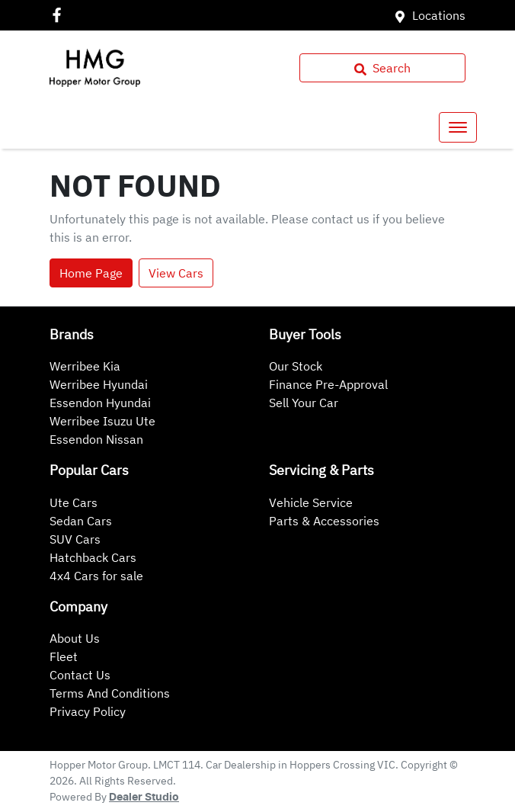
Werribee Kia (85, 366)
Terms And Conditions (110, 693)
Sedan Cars (81, 521)
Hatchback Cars (93, 557)
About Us (75, 638)
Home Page (91, 273)
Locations (439, 15)
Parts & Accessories (324, 521)
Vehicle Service (311, 502)
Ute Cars (74, 502)
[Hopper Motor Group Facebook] (60, 15)
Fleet (64, 656)
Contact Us (80, 675)
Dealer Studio (144, 798)
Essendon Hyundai (100, 403)
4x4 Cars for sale (96, 576)
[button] (458, 127)
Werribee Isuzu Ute (102, 421)
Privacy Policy (88, 711)
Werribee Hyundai (99, 384)
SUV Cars (75, 539)
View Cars (176, 273)
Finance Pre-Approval (328, 384)
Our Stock (296, 366)
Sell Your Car (304, 403)
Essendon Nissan (96, 439)
